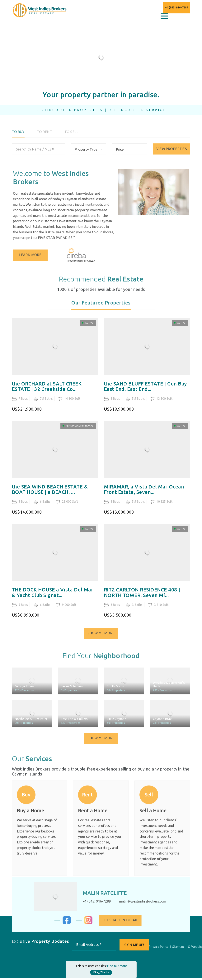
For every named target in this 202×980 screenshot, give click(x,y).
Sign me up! (134, 946)
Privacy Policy (159, 949)
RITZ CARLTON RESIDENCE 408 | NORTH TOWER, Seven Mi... (142, 598)
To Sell (71, 136)
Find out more (117, 966)
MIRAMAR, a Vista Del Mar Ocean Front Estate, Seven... (144, 495)
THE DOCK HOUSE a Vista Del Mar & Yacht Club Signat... (53, 598)
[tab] (101, 309)
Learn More (35, 255)
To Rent (45, 136)
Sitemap (179, 949)
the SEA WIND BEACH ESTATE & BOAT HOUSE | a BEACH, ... (50, 495)
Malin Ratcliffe (101, 894)
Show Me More (101, 638)
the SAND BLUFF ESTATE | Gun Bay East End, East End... (146, 392)
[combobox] (88, 153)
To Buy (18, 136)
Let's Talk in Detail (124, 922)
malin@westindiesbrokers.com (139, 903)
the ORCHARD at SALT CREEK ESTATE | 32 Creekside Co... (47, 392)
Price (119, 153)
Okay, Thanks (101, 972)
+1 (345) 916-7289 (177, 7)
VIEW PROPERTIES (171, 153)
